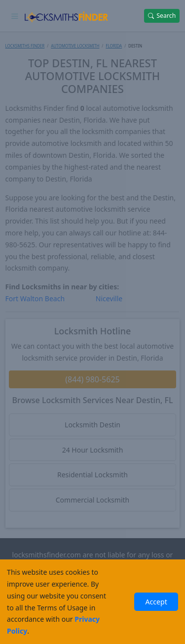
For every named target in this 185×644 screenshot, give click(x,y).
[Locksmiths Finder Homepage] (66, 16)
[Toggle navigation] (15, 16)
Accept (156, 602)
